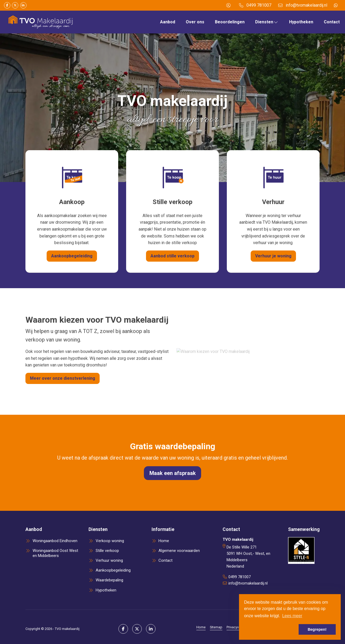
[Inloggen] (228, 5)
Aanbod (168, 22)
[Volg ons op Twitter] (15, 5)
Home (201, 627)
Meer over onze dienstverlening (63, 378)
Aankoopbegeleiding (72, 256)
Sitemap (216, 627)
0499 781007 (240, 577)
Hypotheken (301, 22)
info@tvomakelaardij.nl (248, 583)
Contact (332, 22)
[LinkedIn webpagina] (23, 5)
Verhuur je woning (273, 256)
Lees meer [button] (292, 616)
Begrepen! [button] (317, 629)
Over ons (195, 22)
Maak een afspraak (173, 473)
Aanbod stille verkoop (172, 256)
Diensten (267, 22)
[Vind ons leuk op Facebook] (7, 5)
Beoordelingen (230, 22)
